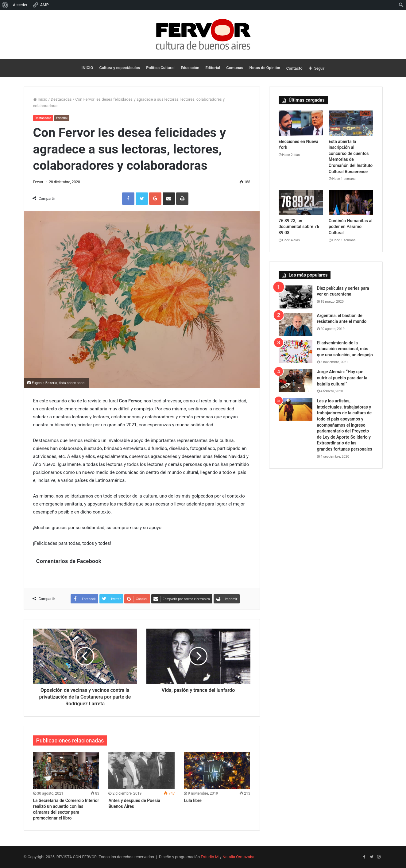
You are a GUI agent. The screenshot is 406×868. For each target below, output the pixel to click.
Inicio (40, 99)
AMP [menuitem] (41, 5)
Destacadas (61, 99)
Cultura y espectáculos (120, 68)
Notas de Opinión (265, 68)
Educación (190, 68)
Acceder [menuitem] (20, 5)
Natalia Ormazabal (239, 857)
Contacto (294, 68)
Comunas (235, 68)
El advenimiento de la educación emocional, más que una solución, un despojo (345, 349)
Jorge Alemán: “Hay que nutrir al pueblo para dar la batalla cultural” (342, 378)
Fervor (38, 182)
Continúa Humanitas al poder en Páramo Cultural (351, 227)
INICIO (87, 68)
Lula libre (193, 800)
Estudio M (210, 857)
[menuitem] (5, 5)
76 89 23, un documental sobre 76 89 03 (299, 227)
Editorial (213, 68)
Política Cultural (160, 68)
